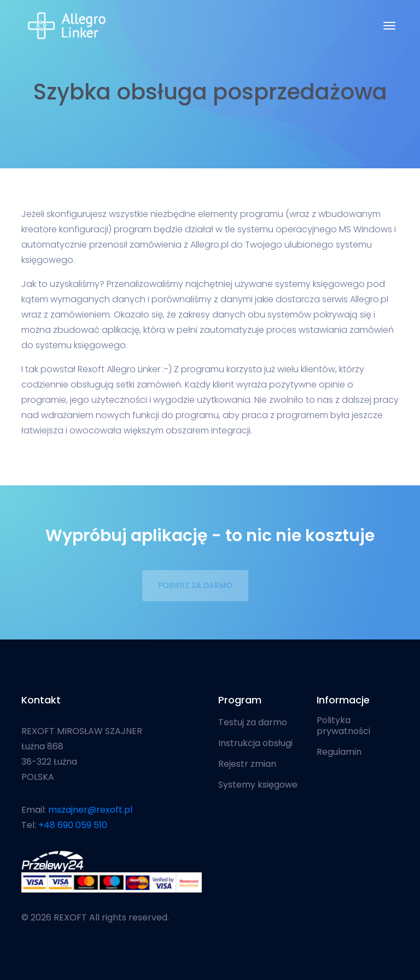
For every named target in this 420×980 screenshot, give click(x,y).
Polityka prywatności (343, 726)
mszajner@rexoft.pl (90, 810)
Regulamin (339, 752)
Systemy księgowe (258, 785)
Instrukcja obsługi (255, 743)
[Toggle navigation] (389, 26)
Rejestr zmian (247, 764)
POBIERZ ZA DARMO (192, 585)
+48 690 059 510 (73, 825)
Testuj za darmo (253, 723)
